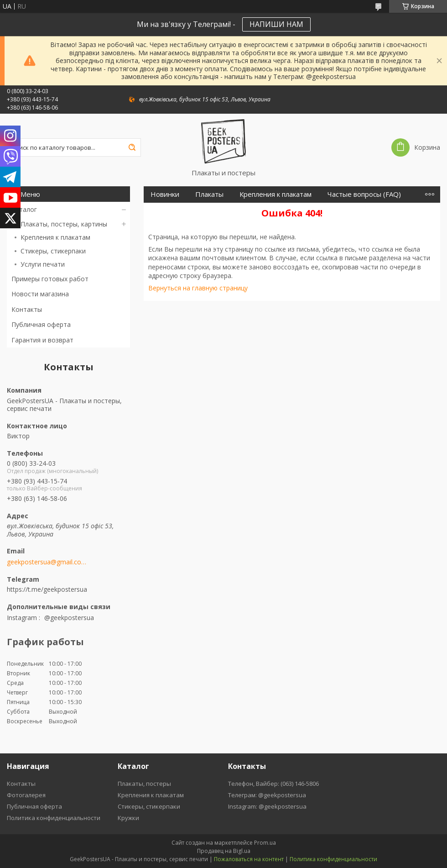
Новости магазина (40, 294)
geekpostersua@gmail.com (47, 562)
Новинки (165, 194)
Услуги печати (43, 264)
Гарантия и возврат (42, 340)
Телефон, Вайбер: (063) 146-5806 (273, 784)
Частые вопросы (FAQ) (364, 194)
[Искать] (132, 147)
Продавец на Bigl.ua (224, 851)
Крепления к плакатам (55, 237)
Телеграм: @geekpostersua (267, 795)
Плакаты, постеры (144, 784)
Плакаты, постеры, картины (64, 224)
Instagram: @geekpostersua (267, 806)
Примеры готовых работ (50, 279)
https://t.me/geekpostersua (47, 589)
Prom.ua (265, 843)
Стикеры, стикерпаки (53, 251)
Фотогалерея (26, 795)
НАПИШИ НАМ (276, 24)
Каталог (24, 209)
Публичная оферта (41, 324)
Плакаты (209, 194)
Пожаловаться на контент (249, 859)
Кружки (128, 818)
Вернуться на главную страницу (198, 288)
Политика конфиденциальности (54, 818)
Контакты (27, 309)
